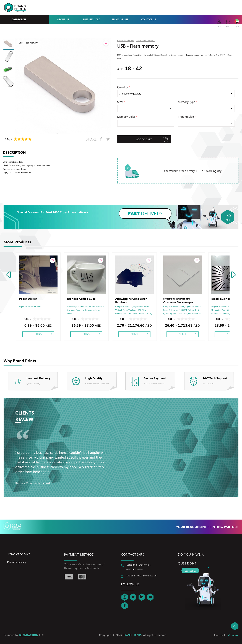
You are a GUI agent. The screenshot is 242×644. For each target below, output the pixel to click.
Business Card (92, 19)
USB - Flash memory (145, 40)
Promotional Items (126, 40)
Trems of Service (19, 554)
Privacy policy (17, 562)
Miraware (233, 635)
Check (38, 334)
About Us (63, 19)
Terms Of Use (120, 19)
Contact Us (149, 19)
